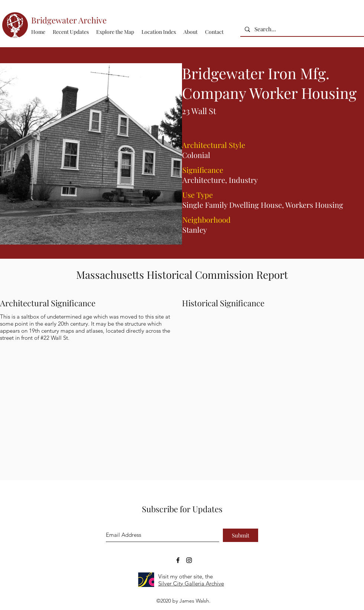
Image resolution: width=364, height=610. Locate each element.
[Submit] (240, 535)
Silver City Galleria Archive (191, 583)
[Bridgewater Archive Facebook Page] (178, 560)
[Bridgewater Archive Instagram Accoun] (189, 560)
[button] (159, 32)
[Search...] (301, 29)
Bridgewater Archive (69, 20)
